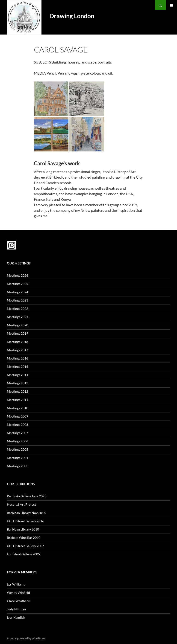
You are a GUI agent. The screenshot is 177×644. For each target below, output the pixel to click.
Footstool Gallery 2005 (23, 554)
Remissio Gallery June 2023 (27, 496)
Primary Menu (171, 6)
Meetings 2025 (18, 284)
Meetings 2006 (18, 441)
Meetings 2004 (18, 458)
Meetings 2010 (18, 408)
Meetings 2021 (18, 317)
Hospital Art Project (21, 504)
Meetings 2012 (18, 391)
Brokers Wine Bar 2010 (24, 538)
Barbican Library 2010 (23, 529)
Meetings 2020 (18, 325)
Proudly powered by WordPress (26, 638)
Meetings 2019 (18, 333)
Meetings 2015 (18, 367)
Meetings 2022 (18, 309)
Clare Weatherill (19, 601)
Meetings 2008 (18, 425)
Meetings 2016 (18, 358)
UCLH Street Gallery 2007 (25, 546)
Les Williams (16, 584)
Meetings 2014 (18, 375)
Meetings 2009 (18, 416)
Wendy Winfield (18, 593)
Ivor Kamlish (16, 617)
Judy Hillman (16, 609)
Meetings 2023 (18, 300)
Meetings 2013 (18, 383)
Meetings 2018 (18, 342)
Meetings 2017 (18, 350)
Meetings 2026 (18, 275)
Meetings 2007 (18, 433)
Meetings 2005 (18, 449)
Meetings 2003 (18, 466)
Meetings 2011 (18, 400)
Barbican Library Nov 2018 (26, 513)
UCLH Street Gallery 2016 (25, 521)
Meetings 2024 (18, 292)
